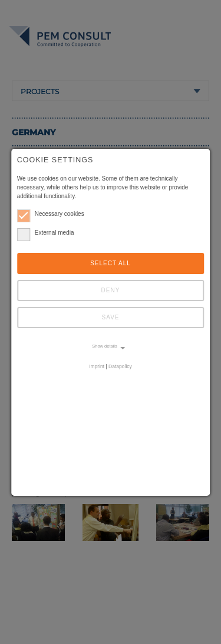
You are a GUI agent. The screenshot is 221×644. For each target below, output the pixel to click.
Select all (111, 263)
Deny (111, 290)
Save (111, 317)
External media (46, 233)
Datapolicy (120, 366)
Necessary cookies (51, 214)
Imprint (97, 366)
